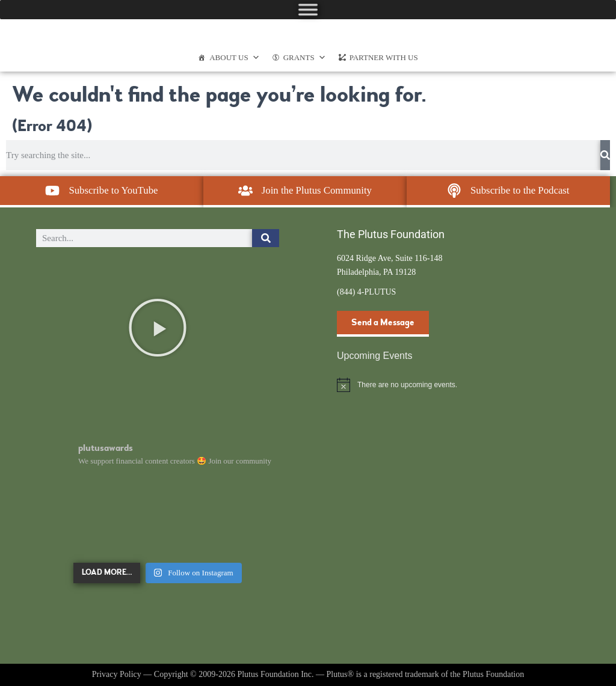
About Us (234, 58)
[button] (158, 328)
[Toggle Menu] (308, 9)
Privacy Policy (117, 674)
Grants (305, 58)
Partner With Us (384, 57)
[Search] (605, 155)
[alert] (458, 385)
